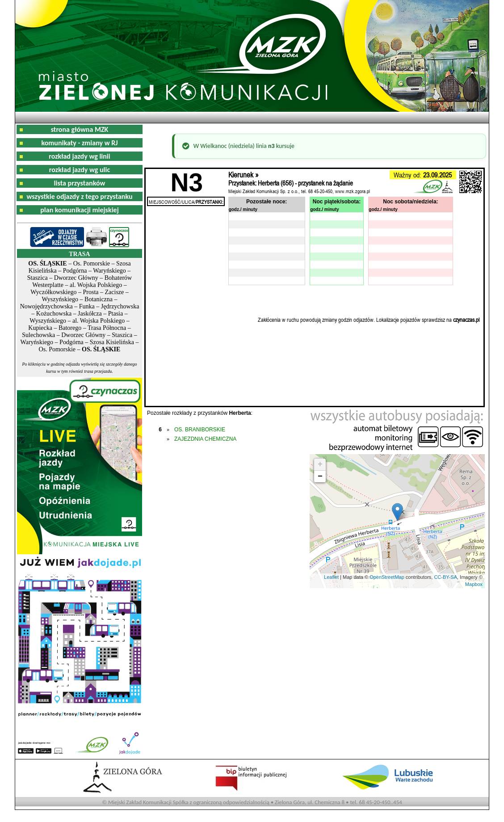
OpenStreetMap (387, 577)
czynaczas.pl (466, 320)
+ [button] (320, 464)
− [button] (320, 476)
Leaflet (331, 577)
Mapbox (474, 584)
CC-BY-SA (445, 577)
